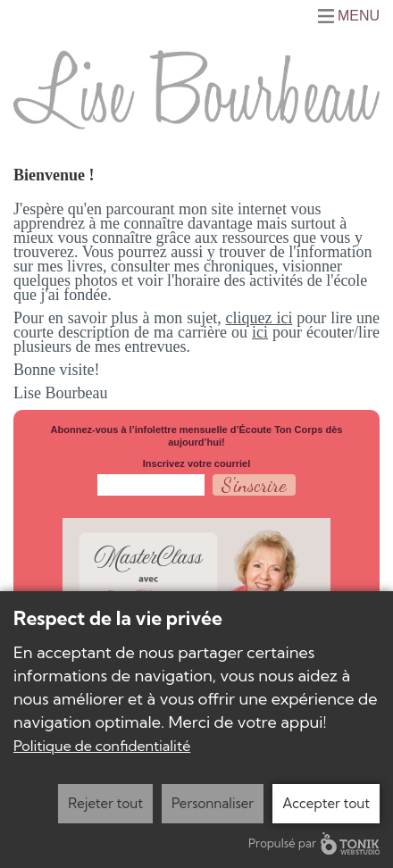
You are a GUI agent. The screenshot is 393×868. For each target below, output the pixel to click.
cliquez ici (259, 318)
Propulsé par (314, 843)
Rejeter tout (105, 803)
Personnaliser (213, 803)
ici (260, 332)
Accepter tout (326, 803)
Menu (359, 16)
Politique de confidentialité (102, 746)
